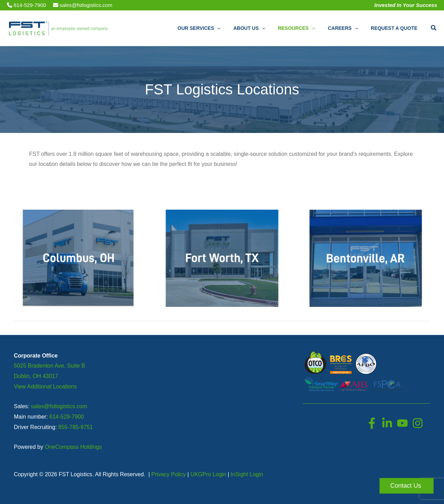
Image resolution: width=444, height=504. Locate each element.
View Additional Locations (45, 387)
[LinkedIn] (387, 423)
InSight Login (247, 474)
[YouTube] (402, 423)
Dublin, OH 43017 (36, 376)
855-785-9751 (76, 427)
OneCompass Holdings (73, 447)
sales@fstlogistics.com (83, 5)
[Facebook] (372, 423)
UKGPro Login (208, 474)
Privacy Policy (169, 474)
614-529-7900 (27, 5)
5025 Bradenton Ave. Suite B (49, 366)
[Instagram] (418, 423)
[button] (231, 28)
